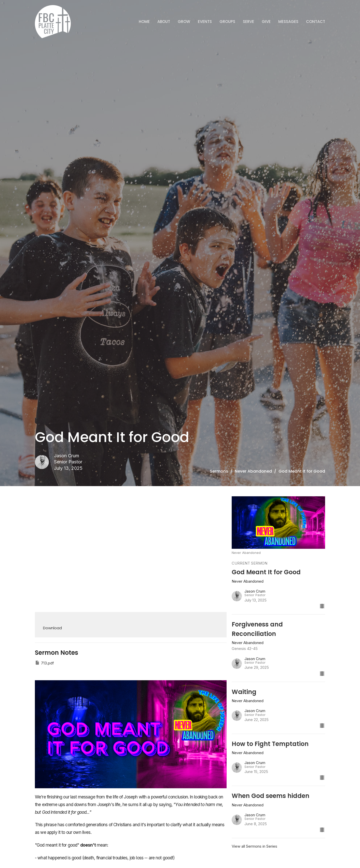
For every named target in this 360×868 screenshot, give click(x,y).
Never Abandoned (253, 471)
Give (266, 22)
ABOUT (164, 22)
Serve (248, 22)
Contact (316, 22)
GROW (184, 22)
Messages (288, 22)
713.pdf (44, 663)
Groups (227, 22)
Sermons (219, 471)
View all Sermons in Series (254, 846)
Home (144, 22)
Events (205, 22)
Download (52, 628)
